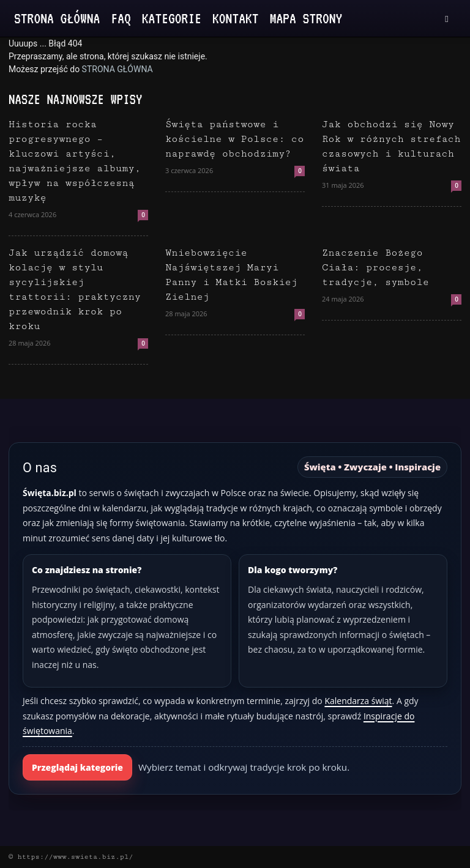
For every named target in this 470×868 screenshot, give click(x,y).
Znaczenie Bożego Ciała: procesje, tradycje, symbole (375, 268)
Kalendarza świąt (358, 701)
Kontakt (236, 18)
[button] (447, 19)
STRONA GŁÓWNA (117, 69)
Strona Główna (57, 18)
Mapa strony (306, 18)
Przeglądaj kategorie (77, 767)
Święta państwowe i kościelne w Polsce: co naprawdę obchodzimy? (234, 139)
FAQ (121, 18)
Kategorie (172, 18)
